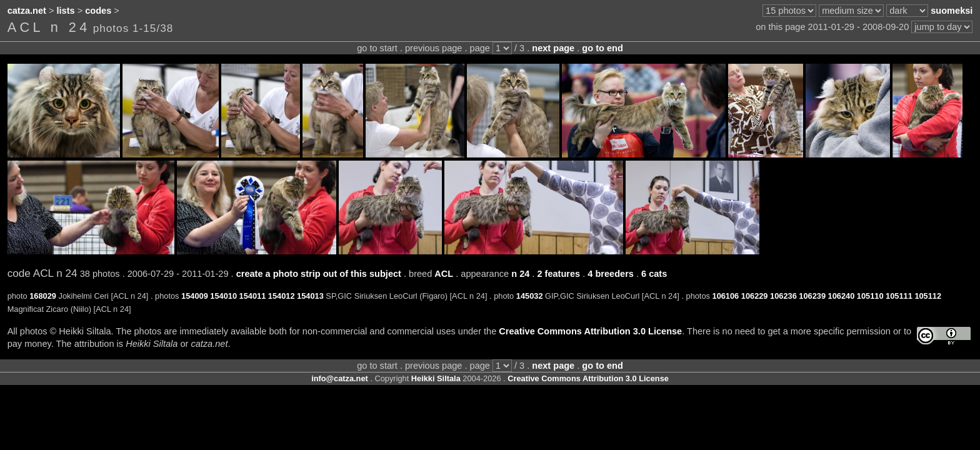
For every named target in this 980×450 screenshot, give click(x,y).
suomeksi (952, 11)
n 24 (520, 274)
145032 (530, 296)
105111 (899, 296)
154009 (195, 296)
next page (553, 48)
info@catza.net (340, 378)
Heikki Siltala (436, 378)
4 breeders (611, 274)
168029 (43, 296)
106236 (783, 296)
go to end (602, 48)
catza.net (27, 11)
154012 (282, 296)
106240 (842, 296)
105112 (928, 296)
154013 (310, 296)
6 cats (654, 274)
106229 (755, 296)
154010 (223, 296)
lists (66, 11)
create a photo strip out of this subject (319, 274)
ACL (444, 274)
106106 (726, 296)
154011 (253, 296)
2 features (558, 274)
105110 (870, 296)
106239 (812, 296)
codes (98, 11)
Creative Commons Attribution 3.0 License (590, 331)
